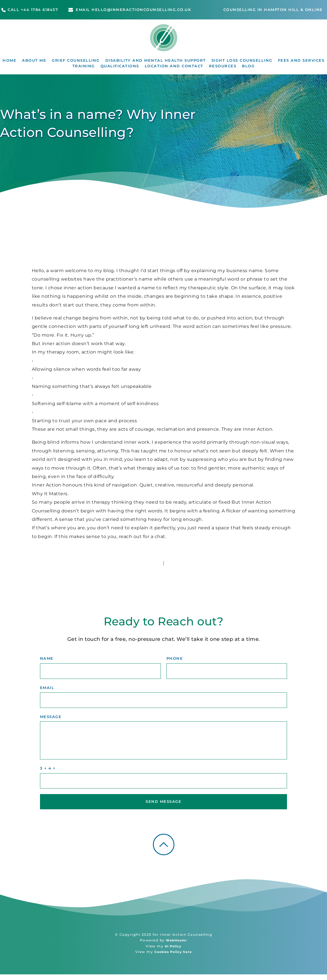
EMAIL (47, 692)
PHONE (175, 662)
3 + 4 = (48, 773)
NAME (47, 662)
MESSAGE (51, 722)
